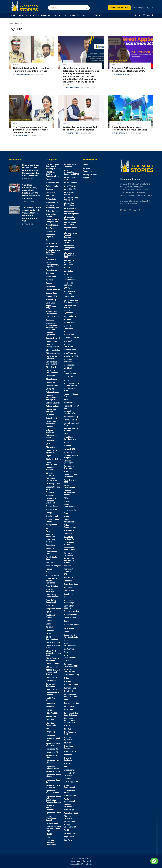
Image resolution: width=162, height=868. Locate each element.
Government (117, 124)
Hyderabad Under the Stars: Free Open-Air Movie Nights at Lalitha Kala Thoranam (31, 170)
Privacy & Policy (90, 175)
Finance (49, 572)
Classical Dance (53, 376)
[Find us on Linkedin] (125, 211)
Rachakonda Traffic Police (70, 549)
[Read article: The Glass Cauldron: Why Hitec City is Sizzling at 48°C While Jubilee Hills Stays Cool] (15, 188)
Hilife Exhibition (52, 713)
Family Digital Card (52, 558)
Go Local (87, 168)
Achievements (52, 186)
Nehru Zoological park (71, 424)
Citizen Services (53, 353)
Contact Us (88, 171)
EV (47, 528)
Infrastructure (70, 208)
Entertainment (52, 516)
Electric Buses (52, 506)
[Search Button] (87, 6)
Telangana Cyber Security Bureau (71, 714)
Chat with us (148, 861)
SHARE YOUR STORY (119, 8)
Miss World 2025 (71, 356)
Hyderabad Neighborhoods (53, 767)
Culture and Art (52, 406)
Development (52, 441)
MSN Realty (69, 368)
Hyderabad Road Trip (53, 781)
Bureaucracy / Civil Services (52, 312)
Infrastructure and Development (71, 213)
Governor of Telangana (51, 685)
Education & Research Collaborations (52, 501)
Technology (69, 706)
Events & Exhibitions (51, 536)
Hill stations (51, 716)
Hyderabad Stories (23, 74)
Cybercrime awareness (51, 422)
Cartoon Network (53, 338)
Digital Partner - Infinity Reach (81, 861)
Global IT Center (53, 664)
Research (68, 581)
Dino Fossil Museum (51, 469)
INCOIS (49, 834)
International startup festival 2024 (70, 255)
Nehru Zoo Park (70, 420)
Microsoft (68, 341)
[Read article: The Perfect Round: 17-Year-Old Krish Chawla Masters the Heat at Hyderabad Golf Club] (15, 210)
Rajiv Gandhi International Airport (69, 560)
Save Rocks (69, 594)
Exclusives (50, 545)
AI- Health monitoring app (52, 207)
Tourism (67, 743)
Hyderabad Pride (53, 771)
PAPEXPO (68, 471)
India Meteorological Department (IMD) (71, 172)
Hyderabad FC (52, 752)
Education (50, 496)
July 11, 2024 (86, 133)
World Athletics (70, 833)
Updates (67, 779)
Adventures (51, 189)
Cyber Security (52, 418)
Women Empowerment (70, 826)
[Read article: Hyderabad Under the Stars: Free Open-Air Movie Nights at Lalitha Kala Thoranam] (15, 168)
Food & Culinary (53, 586)
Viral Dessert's (70, 796)
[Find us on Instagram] (135, 15)
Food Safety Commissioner (52, 596)
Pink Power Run (70, 510)
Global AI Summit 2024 (53, 647)
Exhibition (50, 548)
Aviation (49, 280)
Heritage (50, 710)
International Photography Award (69, 248)
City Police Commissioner (52, 371)
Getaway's (50, 630)
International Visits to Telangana (69, 262)
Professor (68, 534)
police (16, 65)
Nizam (67, 442)
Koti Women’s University (69, 292)
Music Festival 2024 (70, 390)
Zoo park (68, 840)
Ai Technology (52, 202)
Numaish (68, 446)
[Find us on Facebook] (153, 15)
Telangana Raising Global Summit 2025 (70, 720)
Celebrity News (52, 341)
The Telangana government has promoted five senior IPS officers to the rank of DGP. (31, 130)
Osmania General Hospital (71, 457)
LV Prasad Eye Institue (70, 306)
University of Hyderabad (69, 774)
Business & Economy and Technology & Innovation (52, 326)
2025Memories (52, 183)
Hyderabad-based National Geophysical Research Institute (54, 799)
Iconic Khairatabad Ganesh (51, 818)
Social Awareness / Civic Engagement (71, 626)
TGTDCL (67, 729)
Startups (67, 652)
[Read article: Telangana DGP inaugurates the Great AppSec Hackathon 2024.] (130, 53)
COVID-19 (50, 389)
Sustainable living (71, 675)
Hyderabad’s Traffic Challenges (51, 807)
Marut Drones (70, 323)
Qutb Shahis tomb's (69, 543)
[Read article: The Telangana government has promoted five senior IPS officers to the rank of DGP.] (32, 111)
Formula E (50, 605)
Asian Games (51, 270)
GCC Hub (50, 627)
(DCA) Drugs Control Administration (52, 174)
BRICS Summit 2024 (52, 307)
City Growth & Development (52, 358)
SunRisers (68, 661)
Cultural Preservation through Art (51, 398)
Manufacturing (70, 316)
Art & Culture (51, 243)
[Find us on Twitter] (144, 15)
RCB (66, 574)
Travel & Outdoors (68, 759)
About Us (87, 178)
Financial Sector (53, 576)
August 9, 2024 (36, 136)
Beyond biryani (52, 293)
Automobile (51, 277)
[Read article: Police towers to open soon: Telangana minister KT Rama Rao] (130, 111)
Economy (50, 492)
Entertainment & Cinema (53, 520)
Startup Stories (70, 649)
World (66, 830)
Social (66, 621)
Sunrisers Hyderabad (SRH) (71, 665)
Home (11, 23)
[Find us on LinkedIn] (139, 15)
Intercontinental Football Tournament (70, 235)
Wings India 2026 (71, 813)
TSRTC (67, 767)
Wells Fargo (69, 810)
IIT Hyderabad (52, 823)
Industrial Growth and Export (71, 199)
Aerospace (50, 193)
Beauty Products (53, 290)
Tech (66, 700)
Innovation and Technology (70, 223)
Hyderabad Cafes (53, 749)
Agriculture (51, 196)
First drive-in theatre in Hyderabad (51, 581)
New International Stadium (71, 429)
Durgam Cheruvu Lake (53, 488)
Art (47, 240)
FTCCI (49, 612)
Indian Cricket (70, 186)
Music (66, 380)
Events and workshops (51, 541)
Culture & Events (53, 403)
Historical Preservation (51, 724)
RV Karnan (68, 587)
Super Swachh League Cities (70, 670)
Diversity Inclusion (50, 474)
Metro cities (69, 335)
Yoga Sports (69, 837)
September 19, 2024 (88, 88)
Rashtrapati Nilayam (69, 570)
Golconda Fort (52, 678)
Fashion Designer (53, 566)
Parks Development (69, 486)
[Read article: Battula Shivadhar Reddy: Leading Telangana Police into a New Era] (32, 53)
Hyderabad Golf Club (53, 756)
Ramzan (67, 566)
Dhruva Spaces (52, 447)
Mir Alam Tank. (70, 350)
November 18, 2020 (133, 133)
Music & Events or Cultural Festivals (71, 384)
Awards (49, 283)
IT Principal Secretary (69, 284)
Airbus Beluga (52, 211)
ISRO (66, 274)
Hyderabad (51, 735)
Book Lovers (51, 303)
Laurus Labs (69, 297)
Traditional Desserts (69, 747)
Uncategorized (70, 770)
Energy (49, 513)
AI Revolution (51, 199)
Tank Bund (68, 691)
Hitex (48, 728)
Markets (67, 319)
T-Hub (66, 678)
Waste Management (69, 800)
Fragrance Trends (54, 609)
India (48, 837)
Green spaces (52, 689)
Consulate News (53, 386)
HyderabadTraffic (53, 813)
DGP (21, 23)
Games (49, 621)
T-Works (67, 681)
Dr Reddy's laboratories (51, 479)
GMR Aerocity (52, 667)
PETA (66, 498)
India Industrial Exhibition (70, 166)
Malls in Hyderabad (68, 312)
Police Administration (70, 521)
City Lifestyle (51, 367)
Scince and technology (69, 602)
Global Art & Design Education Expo (53, 653)
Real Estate (68, 578)
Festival (49, 569)
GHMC (49, 634)
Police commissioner (70, 526)
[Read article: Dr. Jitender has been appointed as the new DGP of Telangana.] (81, 111)
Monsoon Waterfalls (68, 361)
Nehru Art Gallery (71, 417)
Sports (67, 640)
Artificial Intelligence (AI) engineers (53, 265)
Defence (49, 427)
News (15, 124)
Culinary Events (52, 392)
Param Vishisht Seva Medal (70, 476)
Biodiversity (51, 300)
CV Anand (50, 415)
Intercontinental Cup (70, 229)
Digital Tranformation (52, 463)
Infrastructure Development (70, 218)
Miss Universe (70, 353)
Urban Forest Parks (69, 791)
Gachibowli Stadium (51, 616)
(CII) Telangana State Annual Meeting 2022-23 (53, 167)
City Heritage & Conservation (52, 363)
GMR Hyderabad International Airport (53, 672)
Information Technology (69, 204)
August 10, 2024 (137, 74)
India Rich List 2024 (70, 178)
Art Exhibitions (52, 247)
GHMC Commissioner (52, 638)
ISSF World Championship (70, 279)
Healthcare (51, 703)
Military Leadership (69, 345)
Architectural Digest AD (51, 236)
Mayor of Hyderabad (68, 327)
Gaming (49, 624)
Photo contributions (70, 506)
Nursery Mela (69, 452)
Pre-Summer (69, 530)
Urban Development (69, 786)
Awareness (51, 286)
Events (49, 531)
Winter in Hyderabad (68, 817)
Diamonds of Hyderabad (51, 451)
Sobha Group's (70, 618)
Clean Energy (51, 379)
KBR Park (68, 288)
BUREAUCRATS (52, 317)
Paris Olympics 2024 (70, 481)
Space (66, 632)
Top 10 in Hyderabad (68, 739)
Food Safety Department (51, 601)
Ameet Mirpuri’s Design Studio (53, 221)
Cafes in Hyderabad (51, 334)
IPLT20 (67, 268)
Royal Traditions (71, 584)
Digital (49, 456)
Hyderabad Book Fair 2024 (53, 745)
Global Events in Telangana (53, 659)
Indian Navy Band (71, 189)
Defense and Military (51, 436)
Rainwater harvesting (68, 554)
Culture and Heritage (51, 410)
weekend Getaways (68, 805)
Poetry (67, 513)
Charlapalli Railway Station (52, 346)
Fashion (49, 562)
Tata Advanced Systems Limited (71, 695)
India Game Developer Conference (51, 843)
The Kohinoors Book (70, 733)
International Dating (69, 241)
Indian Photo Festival (69, 194)
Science (67, 597)
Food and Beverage (50, 590)
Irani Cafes (68, 271)
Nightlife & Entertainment (70, 438)
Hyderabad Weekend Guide (52, 792)
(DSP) (65, 65)
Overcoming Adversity (69, 467)
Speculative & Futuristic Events (71, 636)
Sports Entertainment (70, 645)
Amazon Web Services (51, 215)
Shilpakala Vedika (71, 611)
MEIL (66, 331)
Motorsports (69, 365)
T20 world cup (70, 688)
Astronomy (51, 273)
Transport (68, 755)
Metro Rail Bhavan (71, 338)
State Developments (70, 657)
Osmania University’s (69, 462)
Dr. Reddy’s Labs (53, 484)
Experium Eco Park (52, 553)
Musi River (68, 377)
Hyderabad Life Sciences (52, 762)
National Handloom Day (70, 412)
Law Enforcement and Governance (71, 301)
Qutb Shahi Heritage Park (70, 538)
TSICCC (67, 763)
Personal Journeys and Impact (70, 493)
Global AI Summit (53, 642)
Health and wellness (50, 699)
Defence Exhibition (50, 431)
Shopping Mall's (70, 614)
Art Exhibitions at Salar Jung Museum (53, 252)
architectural (51, 231)
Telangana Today (22, 136)
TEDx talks (69, 710)
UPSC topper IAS (71, 782)
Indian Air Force (70, 183)
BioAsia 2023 (51, 296)
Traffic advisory (71, 751)
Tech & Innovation (71, 703)
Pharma (67, 501)
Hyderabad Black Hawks (53, 739)
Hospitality (50, 732)
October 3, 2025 (38, 74)
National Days (70, 403)
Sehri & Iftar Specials (69, 607)
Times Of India (119, 133)
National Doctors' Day (71, 407)
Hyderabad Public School (53, 776)
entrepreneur (51, 525)
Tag (16, 23)
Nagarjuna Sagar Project (71, 395)
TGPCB (67, 726)
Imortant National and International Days (53, 829)
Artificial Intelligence (51, 258)
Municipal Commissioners (71, 372)
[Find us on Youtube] (148, 15)
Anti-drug (50, 228)
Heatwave (50, 707)
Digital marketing (53, 459)
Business (50, 320)
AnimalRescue (52, 225)
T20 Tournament (71, 685)
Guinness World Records (53, 694)
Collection (50, 382)
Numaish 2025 (70, 449)
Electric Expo (51, 509)
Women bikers (70, 822)
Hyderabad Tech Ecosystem (53, 786)
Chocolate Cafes (53, 350)
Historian (50, 720)
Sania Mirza (69, 591)
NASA (66, 399)
